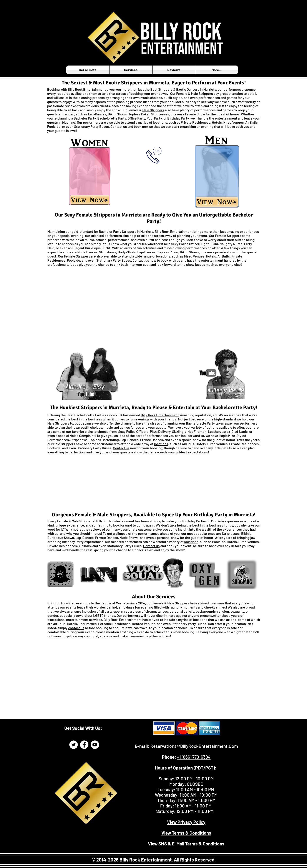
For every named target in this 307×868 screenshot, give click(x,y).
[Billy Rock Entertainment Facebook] (84, 745)
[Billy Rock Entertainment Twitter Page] (74, 745)
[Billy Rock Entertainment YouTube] (95, 745)
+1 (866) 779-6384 (194, 757)
